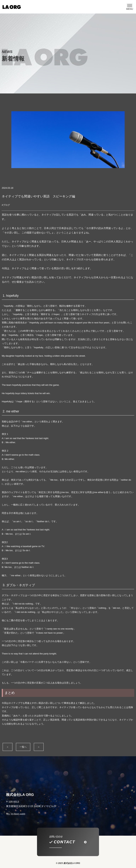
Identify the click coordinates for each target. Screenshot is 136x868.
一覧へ (23, 747)
